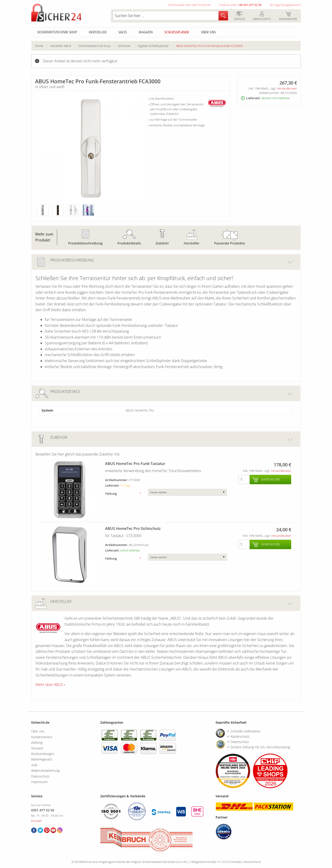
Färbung (123, 494)
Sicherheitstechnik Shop (57, 32)
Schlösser (124, 46)
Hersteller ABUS (61, 46)
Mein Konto (262, 16)
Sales (123, 32)
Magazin (146, 32)
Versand (37, 748)
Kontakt (36, 821)
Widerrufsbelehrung (45, 771)
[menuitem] (43, 46)
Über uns (208, 32)
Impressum (39, 782)
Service (239, 16)
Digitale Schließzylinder (153, 46)
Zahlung (37, 742)
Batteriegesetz (42, 759)
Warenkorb (288, 16)
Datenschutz (40, 776)
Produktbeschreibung (85, 243)
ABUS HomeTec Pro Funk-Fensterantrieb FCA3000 (209, 46)
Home (39, 46)
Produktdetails (129, 243)
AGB (34, 765)
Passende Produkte (230, 243)
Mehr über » (50, 685)
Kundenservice (42, 737)
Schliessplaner (177, 32)
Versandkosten (287, 88)
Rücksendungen (43, 754)
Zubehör (162, 243)
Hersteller (98, 32)
